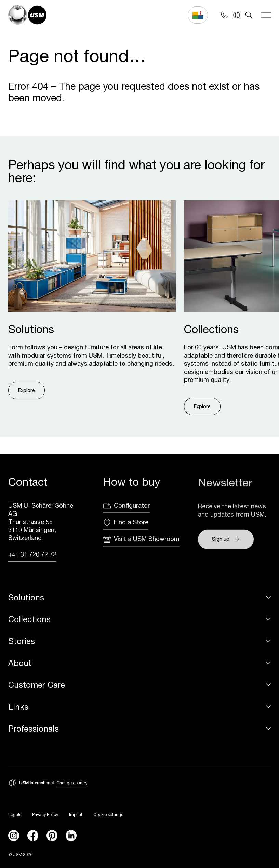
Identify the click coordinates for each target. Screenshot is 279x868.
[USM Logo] (27, 15)
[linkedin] (71, 836)
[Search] (249, 15)
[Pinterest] (52, 836)
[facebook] (33, 836)
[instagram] (14, 836)
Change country (72, 783)
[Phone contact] (224, 15)
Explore (26, 390)
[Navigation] (266, 15)
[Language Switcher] (237, 15)
